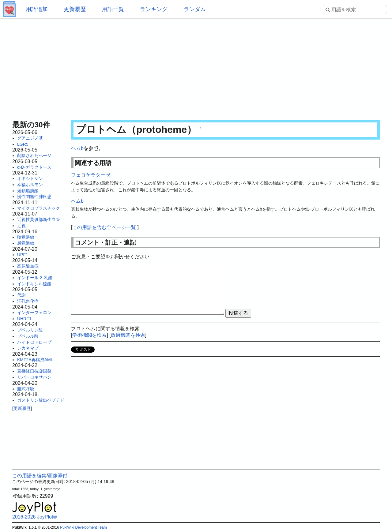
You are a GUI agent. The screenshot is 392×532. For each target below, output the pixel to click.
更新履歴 (75, 9)
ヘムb (77, 148)
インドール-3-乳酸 (35, 278)
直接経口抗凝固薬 (34, 371)
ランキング (154, 9)
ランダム (195, 9)
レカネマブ (28, 348)
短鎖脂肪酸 (28, 191)
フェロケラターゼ (91, 175)
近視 (21, 226)
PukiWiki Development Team (83, 527)
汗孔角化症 (28, 301)
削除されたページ (34, 155)
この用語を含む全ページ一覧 (104, 227)
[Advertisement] (196, 67)
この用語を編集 (29, 476)
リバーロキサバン (34, 377)
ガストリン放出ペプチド (41, 400)
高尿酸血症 (28, 266)
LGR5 (23, 144)
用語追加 (37, 9)
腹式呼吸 (26, 389)
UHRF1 (24, 319)
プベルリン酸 (30, 330)
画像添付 (58, 476)
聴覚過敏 (26, 237)
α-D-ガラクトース (34, 167)
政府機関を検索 (128, 335)
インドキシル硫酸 (34, 284)
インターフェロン (34, 313)
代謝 (21, 295)
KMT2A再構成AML (35, 360)
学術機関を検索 (89, 335)
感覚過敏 (26, 243)
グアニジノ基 (30, 138)
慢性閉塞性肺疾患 (34, 197)
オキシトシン (30, 178)
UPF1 (23, 255)
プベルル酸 (28, 336)
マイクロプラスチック (39, 208)
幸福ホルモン (30, 185)
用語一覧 (113, 9)
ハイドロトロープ (34, 342)
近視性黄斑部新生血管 (39, 219)
